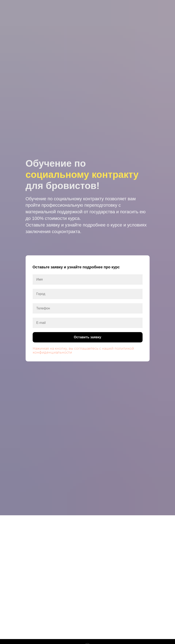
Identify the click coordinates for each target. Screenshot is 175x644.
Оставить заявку (108, 337)
